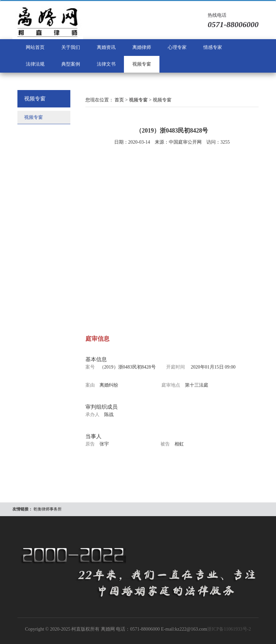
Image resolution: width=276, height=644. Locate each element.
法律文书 (106, 64)
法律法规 (35, 64)
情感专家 (213, 47)
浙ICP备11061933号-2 (229, 629)
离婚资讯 (106, 47)
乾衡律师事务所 (48, 509)
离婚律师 (142, 47)
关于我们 (71, 47)
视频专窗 (142, 64)
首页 (119, 100)
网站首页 (35, 47)
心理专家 (177, 47)
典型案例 (71, 64)
